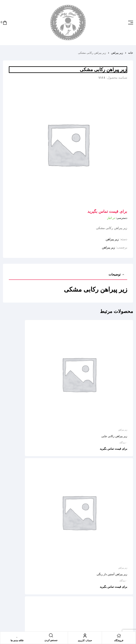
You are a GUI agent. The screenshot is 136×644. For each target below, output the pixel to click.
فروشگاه (119, 640)
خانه (131, 53)
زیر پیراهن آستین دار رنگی (46, 392)
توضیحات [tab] (115, 274)
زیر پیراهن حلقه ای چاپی (113, 486)
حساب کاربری (85, 640)
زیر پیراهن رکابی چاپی (114, 392)
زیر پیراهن (117, 53)
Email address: (105, 561)
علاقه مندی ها (17, 640)
